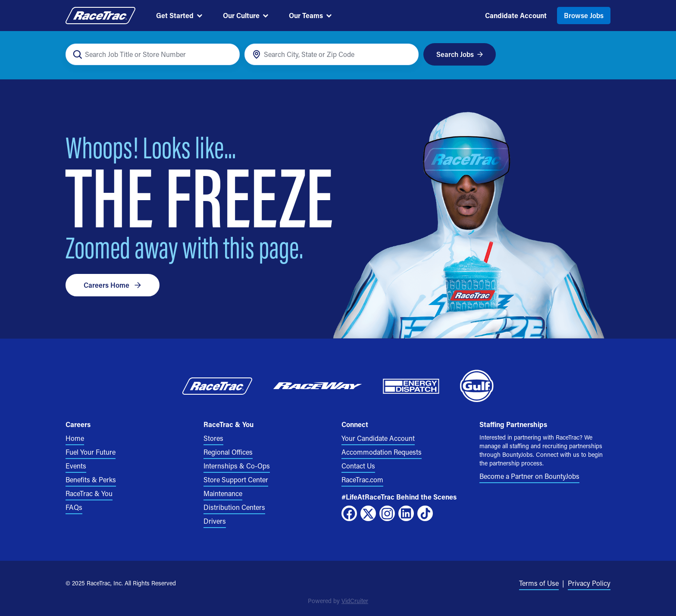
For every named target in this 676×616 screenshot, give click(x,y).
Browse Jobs (584, 15)
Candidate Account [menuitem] (516, 15)
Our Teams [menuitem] (310, 15)
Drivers (215, 521)
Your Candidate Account (378, 438)
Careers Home (113, 285)
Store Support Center (236, 479)
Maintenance (223, 493)
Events (76, 466)
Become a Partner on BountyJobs (529, 476)
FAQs (74, 507)
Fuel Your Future (91, 452)
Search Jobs (460, 54)
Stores (213, 438)
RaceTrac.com (362, 479)
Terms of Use (539, 583)
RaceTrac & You (89, 493)
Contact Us (358, 466)
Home (75, 438)
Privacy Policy (589, 583)
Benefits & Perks (91, 479)
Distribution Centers (234, 507)
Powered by (338, 601)
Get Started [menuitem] (179, 15)
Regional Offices (228, 452)
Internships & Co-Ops (237, 466)
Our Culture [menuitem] (246, 15)
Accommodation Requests (382, 452)
